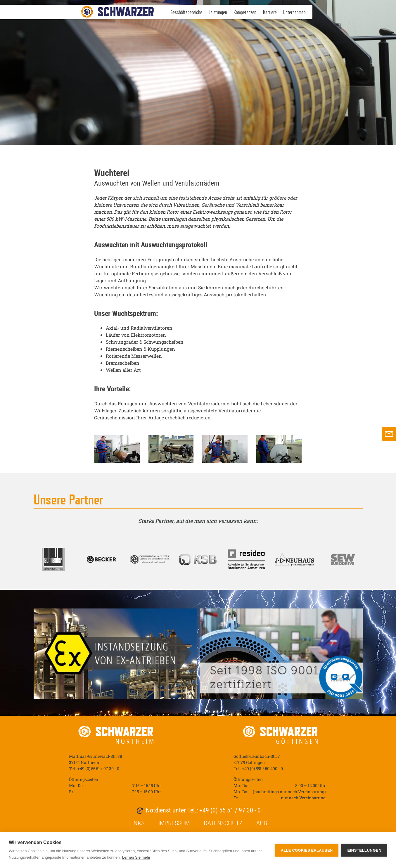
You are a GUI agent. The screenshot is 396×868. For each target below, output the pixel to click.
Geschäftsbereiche (186, 12)
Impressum (174, 823)
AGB (262, 823)
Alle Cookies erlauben (307, 850)
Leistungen (218, 12)
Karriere (270, 12)
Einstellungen (364, 850)
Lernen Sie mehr (136, 857)
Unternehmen (294, 12)
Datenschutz (223, 823)
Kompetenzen (245, 12)
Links (137, 823)
